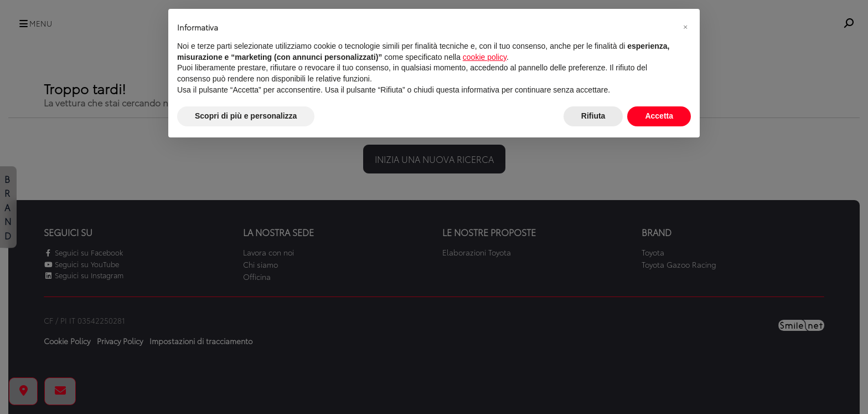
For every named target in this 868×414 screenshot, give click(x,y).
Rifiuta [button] (593, 116)
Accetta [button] (659, 116)
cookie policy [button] (485, 57)
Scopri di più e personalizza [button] (246, 116)
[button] (685, 27)
